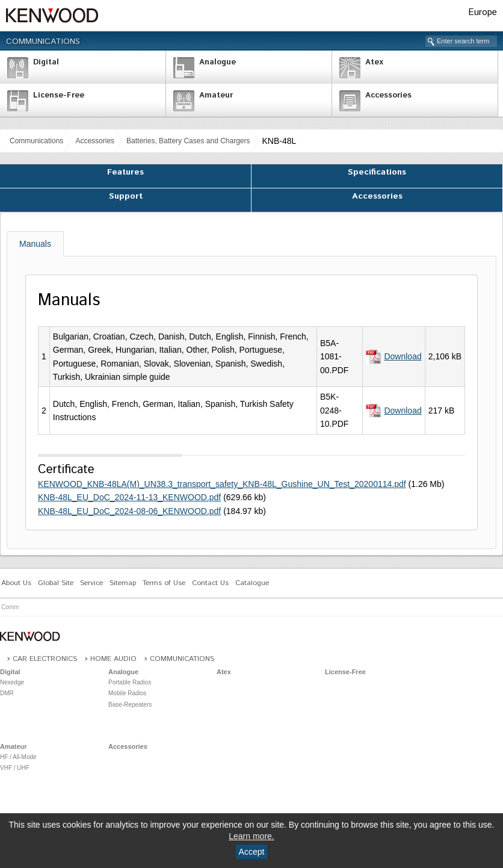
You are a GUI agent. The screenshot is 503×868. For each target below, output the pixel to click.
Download (403, 356)
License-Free (345, 672)
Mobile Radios (127, 693)
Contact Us (210, 583)
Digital (10, 672)
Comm (10, 607)
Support (126, 196)
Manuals (35, 244)
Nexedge (12, 682)
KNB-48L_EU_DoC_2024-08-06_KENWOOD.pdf (129, 511)
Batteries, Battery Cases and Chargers (188, 141)
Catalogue (252, 583)
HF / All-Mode (18, 757)
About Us (16, 583)
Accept (252, 852)
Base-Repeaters (130, 705)
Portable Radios (130, 682)
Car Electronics (45, 659)
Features (125, 172)
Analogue (123, 672)
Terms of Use (164, 583)
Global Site (56, 583)
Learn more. (251, 836)
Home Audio (113, 659)
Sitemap (123, 583)
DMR (7, 693)
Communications (43, 42)
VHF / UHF (15, 768)
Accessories (95, 141)
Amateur (14, 746)
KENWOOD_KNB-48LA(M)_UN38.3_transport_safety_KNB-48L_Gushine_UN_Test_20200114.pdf (222, 484)
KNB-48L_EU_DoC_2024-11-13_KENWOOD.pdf (129, 497)
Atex (224, 672)
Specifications (377, 172)
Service (91, 583)
